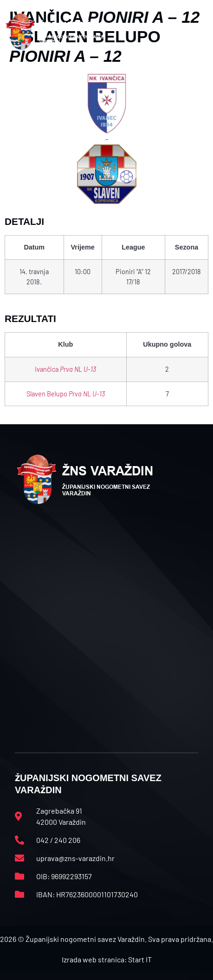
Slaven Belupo (66, 394)
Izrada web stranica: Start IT (107, 959)
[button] (198, 32)
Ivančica (65, 369)
